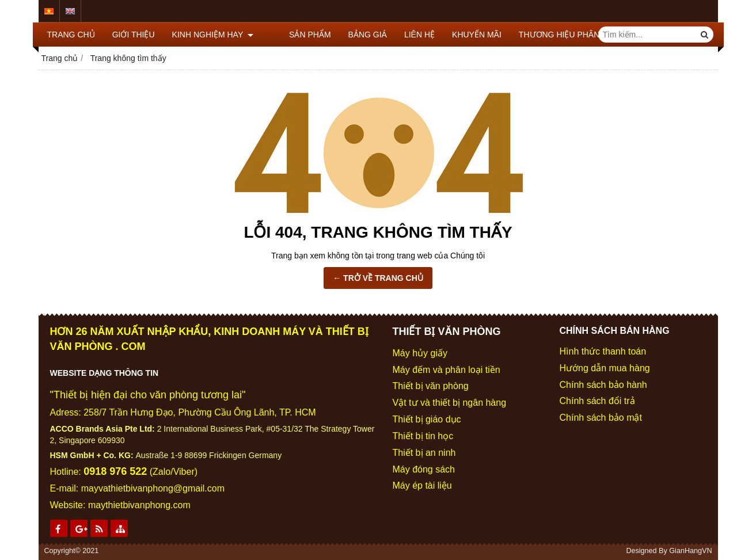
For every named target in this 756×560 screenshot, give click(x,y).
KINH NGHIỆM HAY (213, 35)
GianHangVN (690, 551)
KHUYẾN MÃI (458, 35)
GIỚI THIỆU (134, 35)
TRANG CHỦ (71, 35)
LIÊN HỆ (401, 35)
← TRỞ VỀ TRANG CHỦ (378, 278)
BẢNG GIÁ (349, 35)
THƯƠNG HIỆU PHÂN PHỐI (552, 35)
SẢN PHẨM (291, 35)
